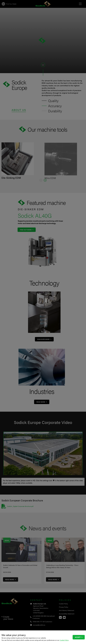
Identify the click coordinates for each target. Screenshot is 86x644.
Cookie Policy (64, 640)
